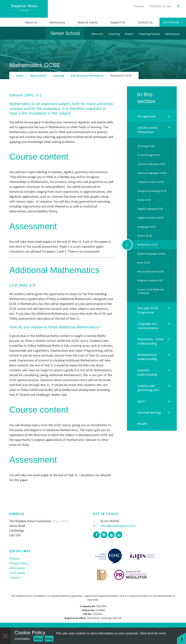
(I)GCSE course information (87, 76)
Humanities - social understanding (150, 341)
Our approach (146, 116)
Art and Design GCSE (148, 155)
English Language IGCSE (150, 209)
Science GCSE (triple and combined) (151, 291)
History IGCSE (145, 236)
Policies (15, 558)
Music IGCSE (144, 263)
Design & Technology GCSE (152, 191)
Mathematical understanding (147, 357)
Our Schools (173, 22)
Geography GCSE (147, 227)
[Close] (5, 636)
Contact (15, 577)
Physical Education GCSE (151, 271)
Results (142, 424)
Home (20, 76)
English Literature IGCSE (150, 218)
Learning (59, 76)
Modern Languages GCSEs (152, 254)
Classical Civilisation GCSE (151, 164)
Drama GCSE (144, 200)
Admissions (17, 568)
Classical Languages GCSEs (152, 173)
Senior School (65, 33)
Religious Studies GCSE (150, 280)
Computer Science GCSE (151, 182)
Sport (141, 401)
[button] (181, 638)
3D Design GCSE (146, 146)
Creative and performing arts (148, 388)
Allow (38, 639)
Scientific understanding (147, 372)
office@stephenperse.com (114, 526)
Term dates (17, 573)
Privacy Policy (19, 563)
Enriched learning (149, 412)
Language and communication (148, 326)
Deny (49, 639)
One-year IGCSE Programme (148, 310)
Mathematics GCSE (121, 76)
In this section (146, 98)
